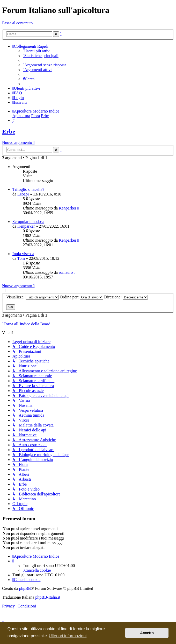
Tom (21, 258)
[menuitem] (37, 51)
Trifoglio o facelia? (28, 189)
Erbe (9, 131)
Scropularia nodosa (28, 222)
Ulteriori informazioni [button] (68, 636)
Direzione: (126, 297)
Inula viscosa (23, 254)
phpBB (25, 588)
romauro (66, 272)
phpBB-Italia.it (48, 597)
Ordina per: (81, 297)
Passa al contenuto (17, 23)
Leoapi (23, 194)
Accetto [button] (147, 633)
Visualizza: (32, 297)
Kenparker (68, 208)
